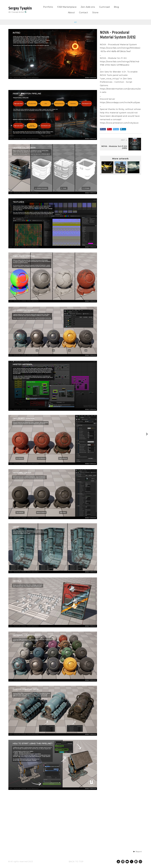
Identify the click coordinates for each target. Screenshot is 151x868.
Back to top (76, 862)
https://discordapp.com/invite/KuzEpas (120, 102)
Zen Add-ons (88, 7)
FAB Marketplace (67, 7)
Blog (116, 7)
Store (95, 13)
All (75, 22)
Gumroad (104, 7)
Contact (84, 13)
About (71, 13)
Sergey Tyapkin (20, 8)
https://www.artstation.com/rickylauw (119, 123)
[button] (137, 852)
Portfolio (48, 7)
